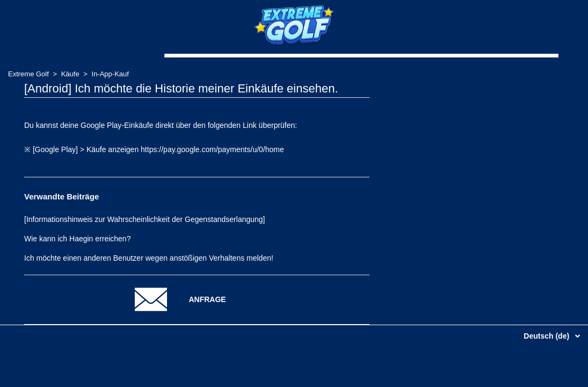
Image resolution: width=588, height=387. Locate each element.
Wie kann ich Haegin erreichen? (77, 239)
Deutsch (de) (547, 336)
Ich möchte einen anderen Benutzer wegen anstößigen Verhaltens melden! (149, 258)
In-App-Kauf (110, 74)
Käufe (70, 74)
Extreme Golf (28, 74)
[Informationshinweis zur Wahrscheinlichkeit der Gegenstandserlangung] (145, 219)
